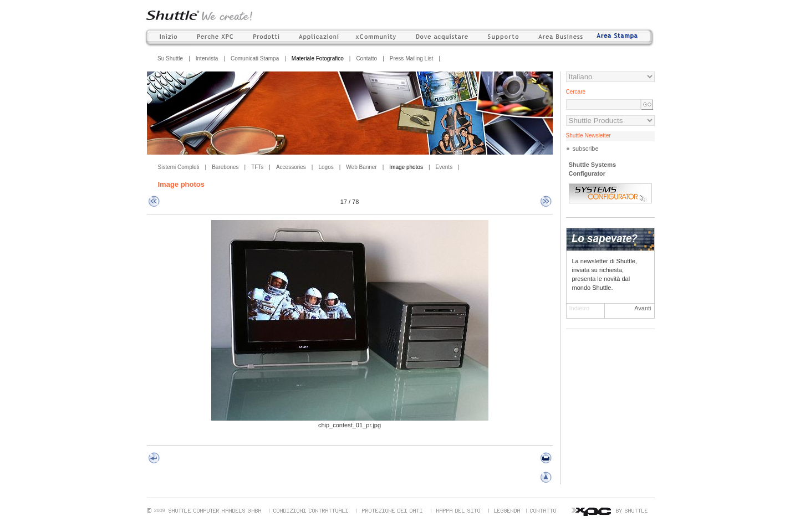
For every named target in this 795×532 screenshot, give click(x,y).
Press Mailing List (411, 58)
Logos (326, 167)
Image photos (406, 167)
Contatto (366, 58)
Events (444, 167)
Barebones (225, 167)
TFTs (257, 167)
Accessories (291, 167)
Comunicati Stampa (255, 58)
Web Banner (361, 167)
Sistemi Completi (179, 167)
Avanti (643, 308)
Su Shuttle (170, 58)
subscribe (586, 149)
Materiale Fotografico (318, 58)
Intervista (207, 58)
